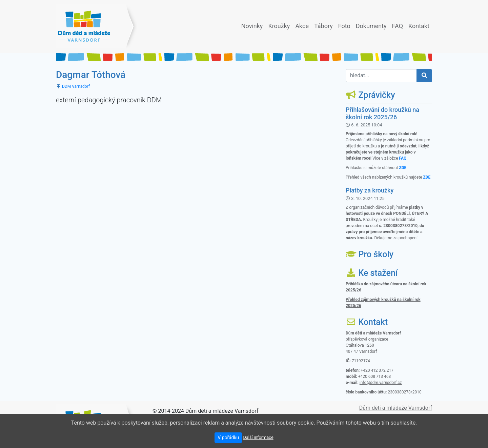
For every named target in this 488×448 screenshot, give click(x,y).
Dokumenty (373, 25)
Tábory (325, 25)
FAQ (399, 25)
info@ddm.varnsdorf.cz (381, 383)
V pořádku (228, 437)
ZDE (403, 168)
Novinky (253, 25)
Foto (346, 25)
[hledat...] (381, 76)
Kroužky (280, 25)
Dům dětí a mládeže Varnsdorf (396, 408)
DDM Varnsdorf (76, 86)
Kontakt (420, 25)
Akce (303, 25)
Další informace (258, 437)
